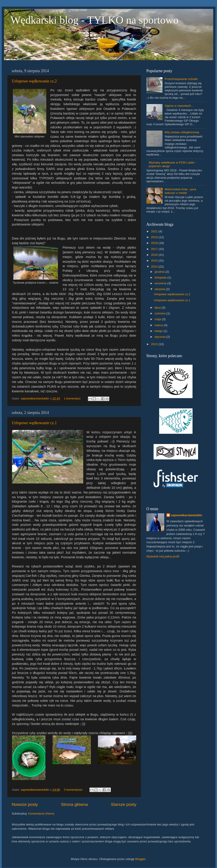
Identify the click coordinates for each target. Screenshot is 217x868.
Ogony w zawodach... (179, 106)
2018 (155, 243)
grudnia (160, 272)
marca (159, 325)
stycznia (161, 337)
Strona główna (74, 804)
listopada (161, 277)
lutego (159, 331)
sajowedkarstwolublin (187, 515)
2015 (155, 261)
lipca (158, 308)
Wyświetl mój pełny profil (163, 556)
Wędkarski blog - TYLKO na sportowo (95, 20)
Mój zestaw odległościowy (182, 132)
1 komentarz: (73, 398)
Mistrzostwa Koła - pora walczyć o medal (180, 191)
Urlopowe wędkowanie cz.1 (34, 423)
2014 (155, 267)
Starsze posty (124, 804)
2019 (155, 237)
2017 (155, 249)
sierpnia (160, 289)
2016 (155, 255)
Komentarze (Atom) (41, 814)
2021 (155, 231)
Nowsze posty (25, 804)
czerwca (161, 313)
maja (158, 319)
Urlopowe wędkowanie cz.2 (34, 81)
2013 (155, 344)
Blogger (140, 859)
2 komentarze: (74, 790)
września (161, 283)
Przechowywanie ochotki (181, 79)
